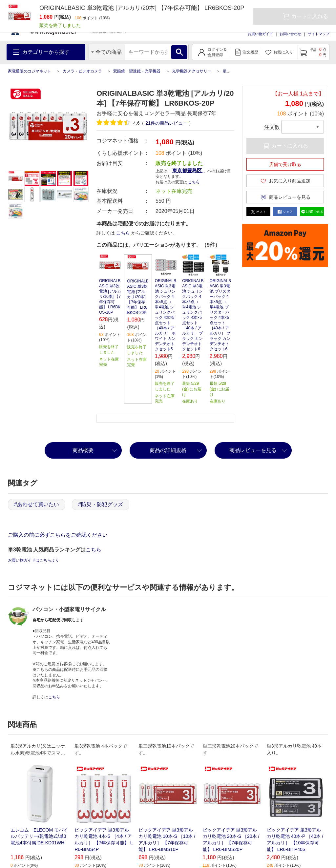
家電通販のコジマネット (30, 71)
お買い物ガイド (260, 34)
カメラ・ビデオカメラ (82, 71)
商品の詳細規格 (168, 450)
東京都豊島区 (188, 170)
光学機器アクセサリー (192, 71)
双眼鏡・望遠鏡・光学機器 (137, 71)
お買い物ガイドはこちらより (33, 560)
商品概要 (83, 450)
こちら (194, 182)
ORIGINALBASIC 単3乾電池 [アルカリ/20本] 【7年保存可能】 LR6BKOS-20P (138, 297)
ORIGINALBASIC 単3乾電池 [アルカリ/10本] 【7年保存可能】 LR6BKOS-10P (110, 297)
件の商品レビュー (166, 123)
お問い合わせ (290, 34)
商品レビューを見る (253, 450)
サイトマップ (319, 34)
